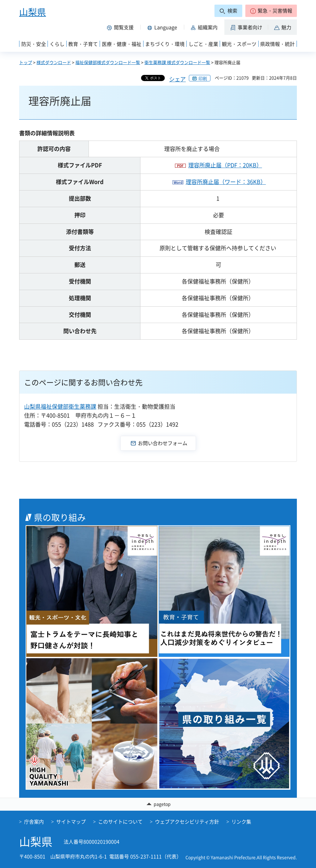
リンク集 (241, 821)
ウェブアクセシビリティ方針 (187, 821)
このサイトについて (120, 821)
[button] (271, 11)
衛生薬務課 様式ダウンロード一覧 (177, 62)
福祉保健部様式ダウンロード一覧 (108, 62)
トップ (26, 62)
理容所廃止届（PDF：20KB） (225, 165)
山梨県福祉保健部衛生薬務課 (60, 406)
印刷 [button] (203, 78)
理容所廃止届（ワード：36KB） (226, 182)
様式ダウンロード (54, 62)
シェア (177, 79)
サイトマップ (71, 821)
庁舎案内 (34, 821)
